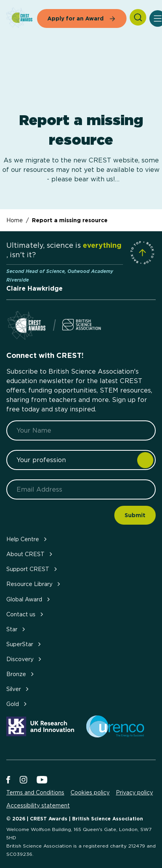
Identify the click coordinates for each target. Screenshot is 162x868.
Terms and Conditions (35, 792)
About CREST (30, 554)
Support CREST (33, 569)
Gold (17, 704)
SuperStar (24, 644)
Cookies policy (90, 792)
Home (15, 220)
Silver (18, 689)
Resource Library (34, 584)
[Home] (19, 18)
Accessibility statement (38, 805)
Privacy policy (134, 792)
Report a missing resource (70, 220)
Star (17, 629)
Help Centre (27, 539)
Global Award (29, 599)
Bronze (21, 674)
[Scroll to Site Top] (142, 252)
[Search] (138, 17)
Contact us (26, 614)
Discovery (25, 659)
